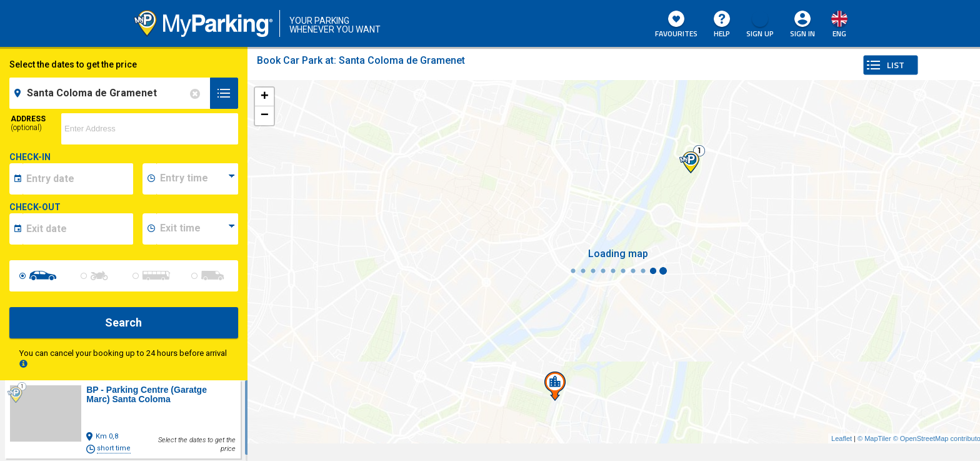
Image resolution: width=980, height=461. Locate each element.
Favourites (676, 25)
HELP (722, 25)
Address (28, 123)
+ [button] (265, 97)
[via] (150, 129)
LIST (896, 65)
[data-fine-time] (197, 229)
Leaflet (842, 438)
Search (123, 322)
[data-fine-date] (78, 229)
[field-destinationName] (112, 93)
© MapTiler (874, 438)
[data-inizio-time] (197, 179)
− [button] (265, 116)
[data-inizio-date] (78, 179)
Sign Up (760, 25)
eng (839, 33)
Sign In (802, 33)
